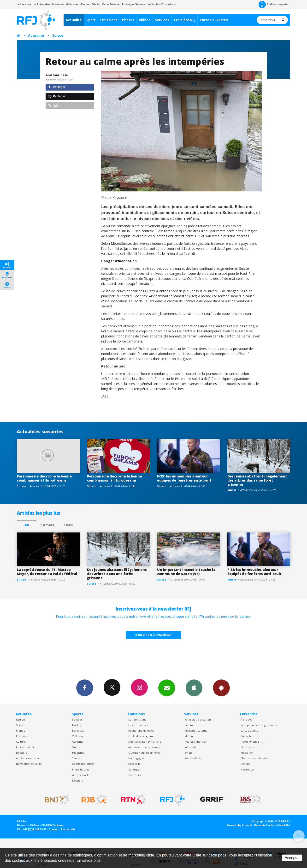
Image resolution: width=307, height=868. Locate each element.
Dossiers (21, 753)
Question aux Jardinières (144, 753)
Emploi (85, 4)
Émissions (109, 20)
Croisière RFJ (185, 20)
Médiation (247, 753)
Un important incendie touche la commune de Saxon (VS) (186, 572)
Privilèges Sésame (133, 4)
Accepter (292, 858)
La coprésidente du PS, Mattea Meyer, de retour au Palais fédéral (47, 572)
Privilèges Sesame (196, 730)
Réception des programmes (259, 725)
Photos (128, 20)
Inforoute (58, 4)
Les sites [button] (24, 4)
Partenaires (248, 747)
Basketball (79, 730)
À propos (246, 719)
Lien (54, 106)
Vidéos (145, 20)
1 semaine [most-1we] (47, 525)
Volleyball (78, 736)
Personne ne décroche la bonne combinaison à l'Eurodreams (44, 478)
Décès (96, 4)
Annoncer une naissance (144, 747)
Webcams (72, 4)
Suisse (58, 35)
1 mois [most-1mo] (68, 525)
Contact (245, 764)
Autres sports (81, 775)
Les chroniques (138, 725)
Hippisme (78, 753)
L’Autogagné (136, 758)
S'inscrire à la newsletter (153, 635)
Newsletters (167, 688)
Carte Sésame (111, 4)
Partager (57, 87)
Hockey (77, 725)
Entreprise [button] (42, 4)
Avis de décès (193, 758)
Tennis (76, 758)
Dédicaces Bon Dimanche (145, 742)
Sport (91, 20)
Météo (189, 736)
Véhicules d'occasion (198, 719)
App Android (221, 688)
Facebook (85, 688)
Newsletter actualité (29, 764)
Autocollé (134, 764)
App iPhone (194, 688)
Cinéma (189, 725)
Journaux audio (26, 747)
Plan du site (68, 829)
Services (162, 20)
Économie (23, 736)
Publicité (246, 736)
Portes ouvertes (214, 20)
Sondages (134, 769)
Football (77, 719)
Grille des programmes (143, 736)
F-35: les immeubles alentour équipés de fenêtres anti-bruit (184, 478)
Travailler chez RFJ (252, 742)
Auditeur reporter (28, 758)
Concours (134, 775)
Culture (21, 742)
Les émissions (137, 719)
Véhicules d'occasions (162, 4)
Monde (21, 730)
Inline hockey (81, 769)
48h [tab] (27, 525)
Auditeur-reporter (274, 5)
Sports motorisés (83, 764)
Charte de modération (255, 758)
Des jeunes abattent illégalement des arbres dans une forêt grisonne (257, 480)
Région (21, 719)
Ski (74, 747)
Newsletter (248, 769)
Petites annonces (195, 742)
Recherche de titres (141, 730)
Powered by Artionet (239, 825)
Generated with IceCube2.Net (272, 825)
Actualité (74, 20)
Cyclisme (78, 742)
